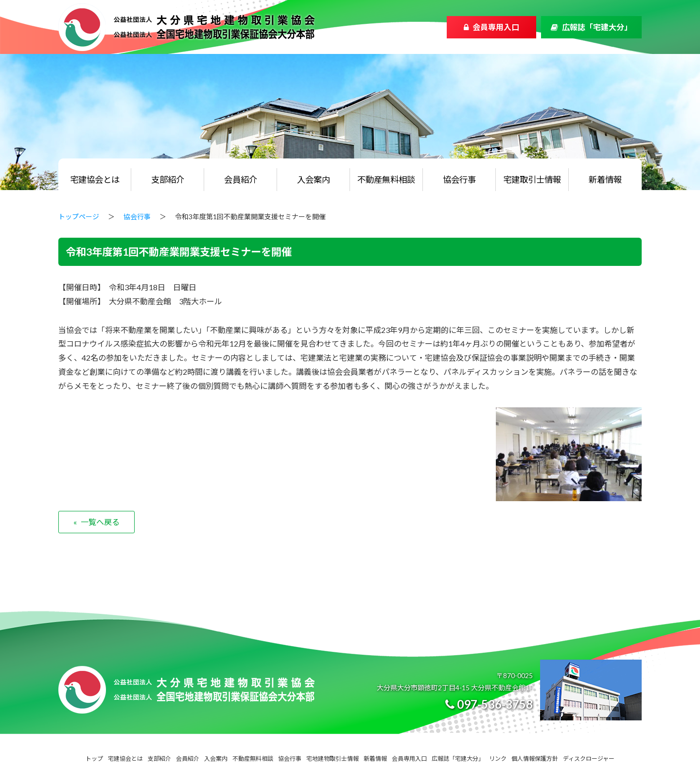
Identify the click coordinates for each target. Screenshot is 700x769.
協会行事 (459, 180)
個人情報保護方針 (535, 759)
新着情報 (605, 180)
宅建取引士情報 (532, 180)
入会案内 (314, 180)
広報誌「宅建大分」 (597, 27)
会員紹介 (241, 180)
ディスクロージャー (589, 759)
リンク (498, 759)
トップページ (79, 217)
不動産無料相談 (386, 180)
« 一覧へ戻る (96, 522)
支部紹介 (168, 180)
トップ (94, 759)
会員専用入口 (496, 27)
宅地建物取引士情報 (332, 759)
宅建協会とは (95, 180)
